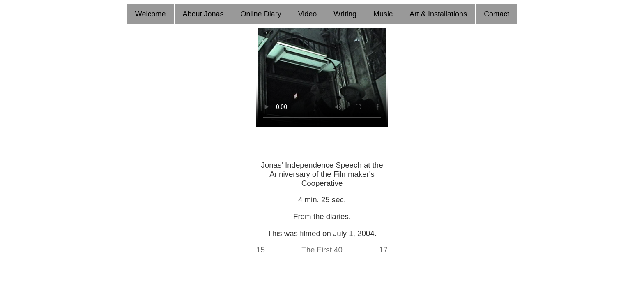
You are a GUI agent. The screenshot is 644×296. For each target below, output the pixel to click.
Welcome (151, 14)
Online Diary (261, 14)
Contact (497, 14)
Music (383, 14)
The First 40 (322, 250)
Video (308, 14)
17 (383, 250)
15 (261, 250)
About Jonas (203, 14)
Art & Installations (438, 14)
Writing (345, 14)
